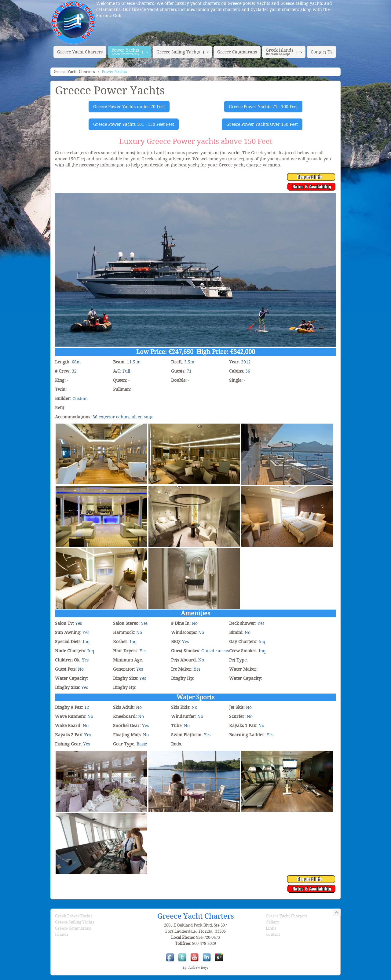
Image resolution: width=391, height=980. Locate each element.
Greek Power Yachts (74, 916)
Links (271, 928)
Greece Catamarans (73, 928)
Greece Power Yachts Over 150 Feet (262, 124)
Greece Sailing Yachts (75, 922)
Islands (62, 934)
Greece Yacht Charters (74, 72)
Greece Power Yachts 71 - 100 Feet (263, 107)
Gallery (272, 922)
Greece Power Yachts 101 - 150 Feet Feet (134, 124)
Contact (273, 934)
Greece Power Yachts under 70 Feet (129, 107)
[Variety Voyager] (101, 426)
